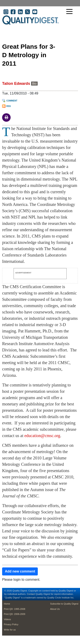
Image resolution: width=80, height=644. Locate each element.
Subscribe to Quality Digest (64, 604)
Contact (31, 594)
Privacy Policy (11, 624)
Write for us (10, 630)
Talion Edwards (16, 84)
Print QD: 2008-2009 (15, 614)
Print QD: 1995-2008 (15, 609)
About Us (55, 609)
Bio (34, 84)
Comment (12, 101)
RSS (9, 106)
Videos (7, 619)
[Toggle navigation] (70, 12)
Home (7, 604)
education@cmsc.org (42, 436)
